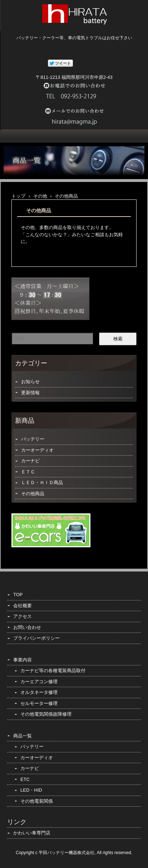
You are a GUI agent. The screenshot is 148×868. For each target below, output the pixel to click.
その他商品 (33, 494)
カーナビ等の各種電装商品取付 (53, 671)
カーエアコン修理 (39, 682)
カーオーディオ (37, 450)
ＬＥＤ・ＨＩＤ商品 (42, 483)
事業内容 (23, 660)
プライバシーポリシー (36, 638)
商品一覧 (23, 736)
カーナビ (30, 461)
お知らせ (30, 382)
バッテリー (33, 439)
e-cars (51, 530)
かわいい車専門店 (32, 833)
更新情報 (30, 393)
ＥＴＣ (28, 472)
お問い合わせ (27, 627)
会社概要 (23, 606)
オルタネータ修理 (39, 692)
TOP (18, 595)
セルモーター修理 (39, 703)
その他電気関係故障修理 (46, 714)
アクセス (23, 616)
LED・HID (31, 790)
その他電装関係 (37, 801)
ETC (25, 779)
